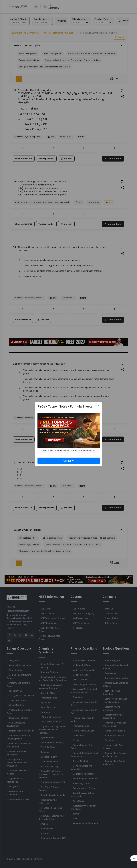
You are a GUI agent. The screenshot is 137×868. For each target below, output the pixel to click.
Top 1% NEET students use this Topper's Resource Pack (68, 451)
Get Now (68, 461)
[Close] (99, 406)
